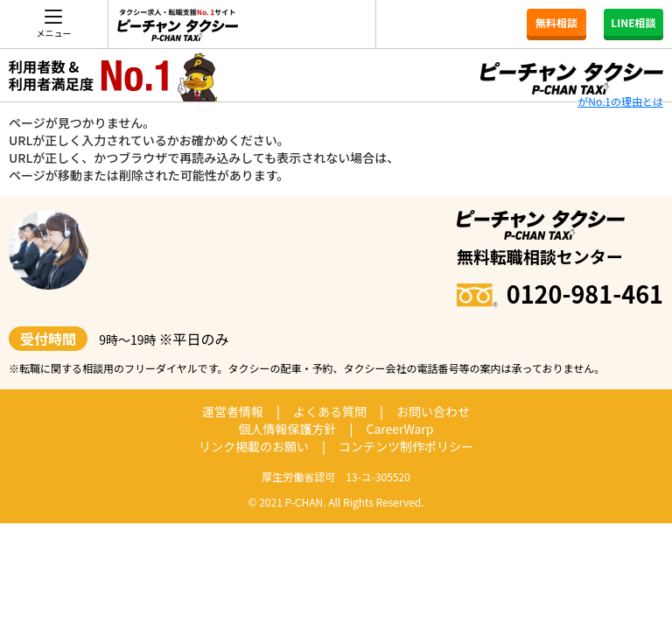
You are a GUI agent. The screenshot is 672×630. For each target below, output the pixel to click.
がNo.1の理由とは (620, 101)
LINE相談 (633, 22)
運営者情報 (233, 411)
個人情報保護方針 (288, 429)
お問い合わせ (433, 411)
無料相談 (556, 22)
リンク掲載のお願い (254, 446)
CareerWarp (399, 429)
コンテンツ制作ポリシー (406, 446)
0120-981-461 (560, 294)
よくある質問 (330, 411)
